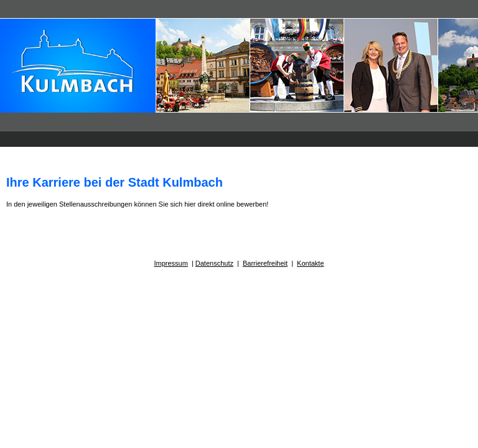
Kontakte (310, 263)
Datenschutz (214, 263)
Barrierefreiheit (265, 263)
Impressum (171, 263)
